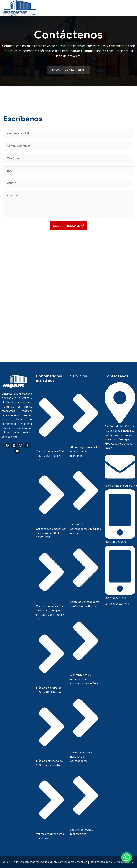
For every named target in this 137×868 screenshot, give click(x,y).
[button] (127, 858)
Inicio (56, 70)
